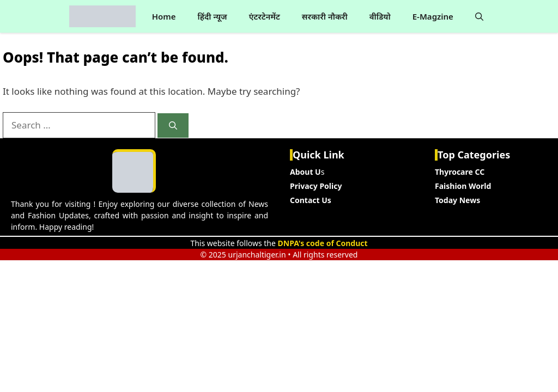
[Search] (173, 125)
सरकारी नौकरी (325, 16)
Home (164, 16)
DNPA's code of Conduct (323, 243)
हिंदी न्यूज (212, 16)
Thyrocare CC (460, 172)
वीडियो (380, 16)
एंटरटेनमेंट (265, 16)
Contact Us (311, 200)
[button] (479, 16)
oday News (459, 200)
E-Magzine (433, 16)
